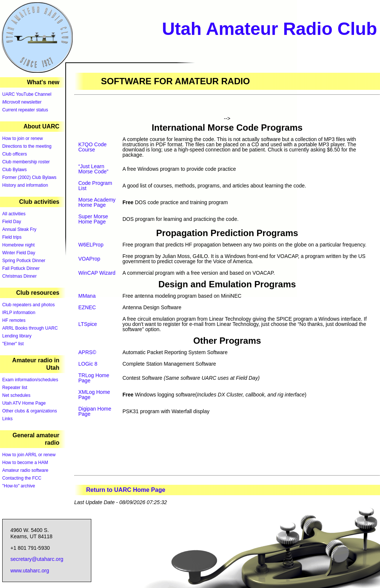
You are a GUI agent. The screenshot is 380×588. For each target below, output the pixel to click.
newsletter (22, 102)
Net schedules (16, 395)
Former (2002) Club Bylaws (29, 177)
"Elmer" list (13, 344)
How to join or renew (22, 138)
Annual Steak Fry (19, 229)
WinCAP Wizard (97, 273)
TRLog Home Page (94, 378)
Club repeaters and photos (28, 305)
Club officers (14, 154)
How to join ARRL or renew (29, 455)
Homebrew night (18, 245)
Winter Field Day (19, 253)
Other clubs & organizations (30, 411)
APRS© (87, 352)
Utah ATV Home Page (24, 403)
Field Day (12, 222)
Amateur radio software (25, 470)
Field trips (12, 237)
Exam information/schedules (30, 380)
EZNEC (87, 307)
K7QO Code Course (92, 147)
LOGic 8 (88, 364)
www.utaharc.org (30, 571)
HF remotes (14, 320)
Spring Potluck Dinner (24, 261)
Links (7, 419)
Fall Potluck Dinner (21, 268)
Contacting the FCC (22, 478)
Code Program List (95, 186)
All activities (14, 214)
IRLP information (19, 313)
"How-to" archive (19, 486)
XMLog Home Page (94, 395)
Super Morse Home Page (93, 219)
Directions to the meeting (27, 146)
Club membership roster (26, 162)
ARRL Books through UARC (30, 328)
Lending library (17, 336)
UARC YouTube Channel (27, 94)
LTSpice (88, 324)
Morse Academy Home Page (97, 202)
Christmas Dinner (19, 276)
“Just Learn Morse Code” (93, 169)
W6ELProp (91, 245)
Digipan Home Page (95, 411)
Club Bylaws (14, 170)
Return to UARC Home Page (126, 490)
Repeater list (15, 388)
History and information (25, 185)
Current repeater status (25, 110)
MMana (87, 296)
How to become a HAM (25, 463)
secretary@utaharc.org (37, 559)
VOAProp (89, 259)
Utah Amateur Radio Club (269, 29)
